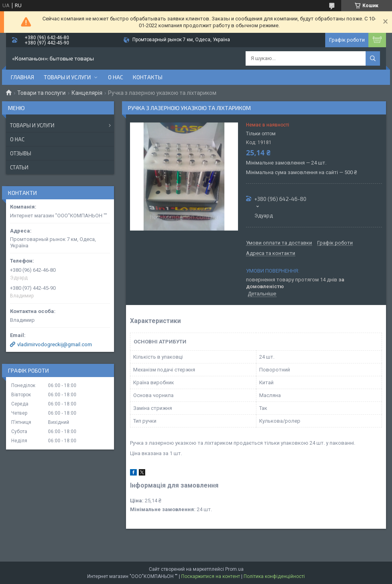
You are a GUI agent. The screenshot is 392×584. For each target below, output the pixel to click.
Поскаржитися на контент (211, 576)
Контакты (148, 77)
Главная (22, 77)
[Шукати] (373, 58)
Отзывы (21, 153)
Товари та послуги (41, 93)
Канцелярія (87, 93)
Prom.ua (234, 569)
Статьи (19, 167)
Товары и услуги (67, 77)
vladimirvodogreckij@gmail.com (55, 344)
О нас (116, 77)
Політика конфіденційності (274, 576)
